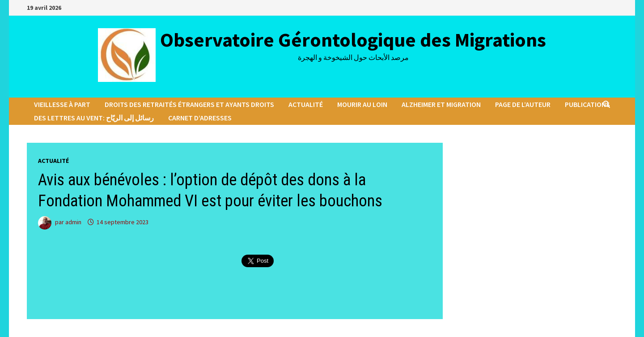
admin (73, 222)
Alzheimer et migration (441, 104)
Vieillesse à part (62, 104)
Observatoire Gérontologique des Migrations (353, 40)
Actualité (306, 104)
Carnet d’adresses (200, 118)
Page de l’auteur (523, 104)
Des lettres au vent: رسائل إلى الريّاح (94, 118)
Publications (587, 104)
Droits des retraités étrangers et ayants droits (189, 104)
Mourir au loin (362, 104)
